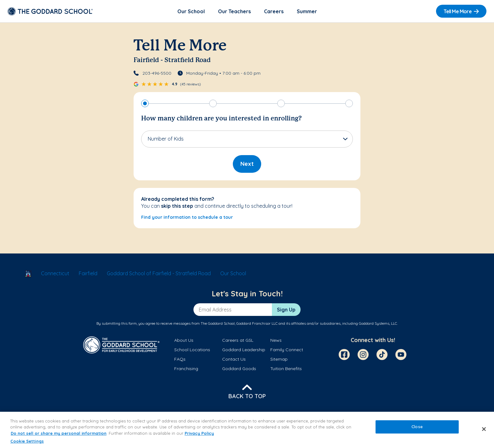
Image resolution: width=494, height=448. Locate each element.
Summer (307, 11)
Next (247, 164)
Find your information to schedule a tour (187, 217)
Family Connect (287, 350)
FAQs (180, 359)
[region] (247, 430)
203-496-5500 (157, 73)
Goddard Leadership (244, 350)
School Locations (192, 350)
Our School (191, 11)
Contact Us (234, 359)
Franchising (186, 369)
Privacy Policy (199, 433)
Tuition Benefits (286, 369)
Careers (274, 11)
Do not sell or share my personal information (59, 433)
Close (417, 427)
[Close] (484, 429)
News (276, 340)
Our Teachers (234, 11)
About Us (184, 340)
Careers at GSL (238, 340)
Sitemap (279, 359)
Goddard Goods (239, 369)
